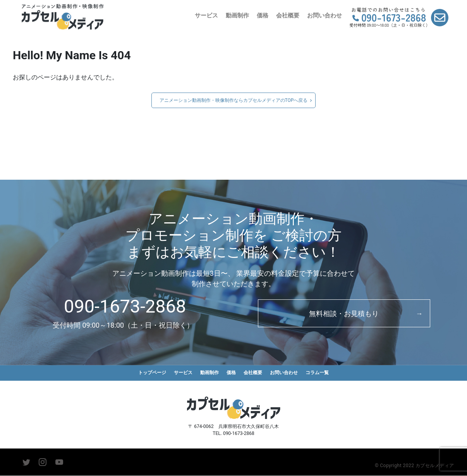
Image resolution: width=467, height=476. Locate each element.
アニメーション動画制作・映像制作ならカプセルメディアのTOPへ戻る (234, 100)
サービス (206, 15)
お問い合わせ (324, 15)
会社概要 (288, 15)
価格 (263, 15)
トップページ (148, 373)
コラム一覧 (322, 373)
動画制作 (237, 15)
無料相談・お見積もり (344, 314)
